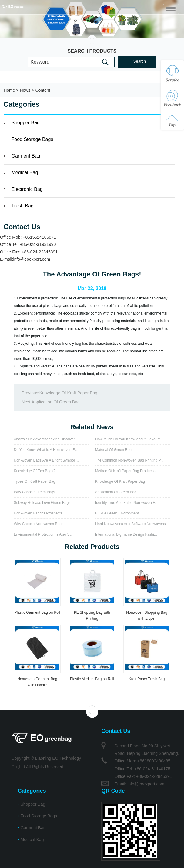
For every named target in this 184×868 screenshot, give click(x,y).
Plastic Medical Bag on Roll (92, 679)
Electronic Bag (27, 189)
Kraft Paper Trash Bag (147, 679)
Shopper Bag (26, 123)
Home (9, 90)
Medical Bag (25, 173)
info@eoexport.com (32, 259)
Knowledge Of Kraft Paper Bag (68, 393)
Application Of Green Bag (56, 402)
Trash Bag (23, 206)
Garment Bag (26, 156)
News (25, 90)
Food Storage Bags (32, 139)
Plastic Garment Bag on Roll (37, 612)
